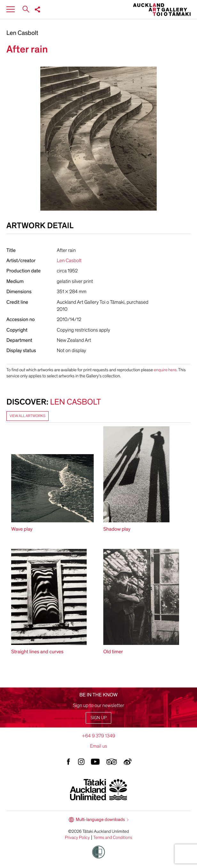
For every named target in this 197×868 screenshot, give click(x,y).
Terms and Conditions (113, 838)
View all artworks (28, 416)
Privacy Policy (77, 838)
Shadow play (117, 529)
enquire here (165, 370)
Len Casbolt (22, 33)
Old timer (113, 652)
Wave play (22, 529)
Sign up (98, 718)
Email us (98, 746)
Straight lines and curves (37, 652)
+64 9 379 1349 (98, 736)
